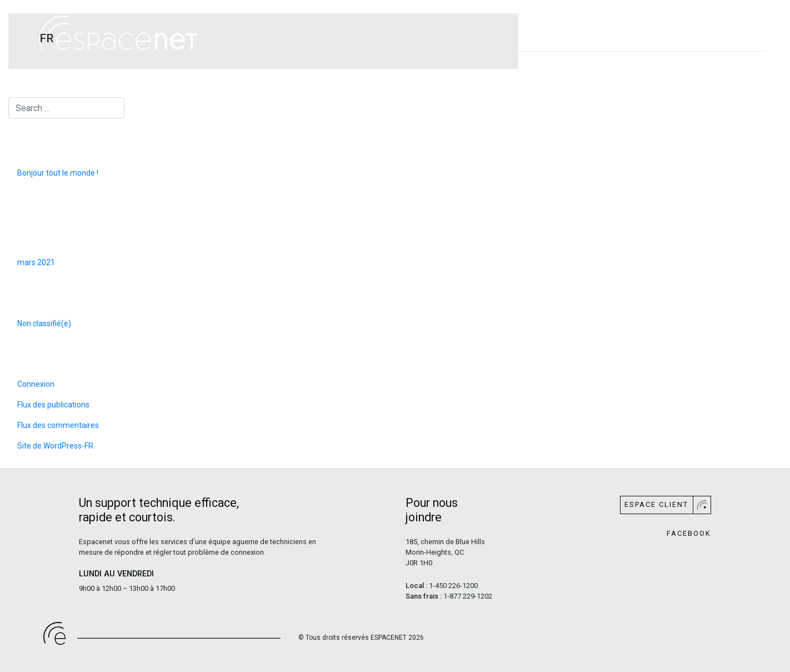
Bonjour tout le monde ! (58, 173)
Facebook (689, 534)
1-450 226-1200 (453, 586)
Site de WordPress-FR (55, 446)
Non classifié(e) (44, 323)
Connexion (36, 384)
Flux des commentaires (58, 425)
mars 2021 (36, 262)
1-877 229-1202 (468, 596)
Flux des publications (53, 405)
